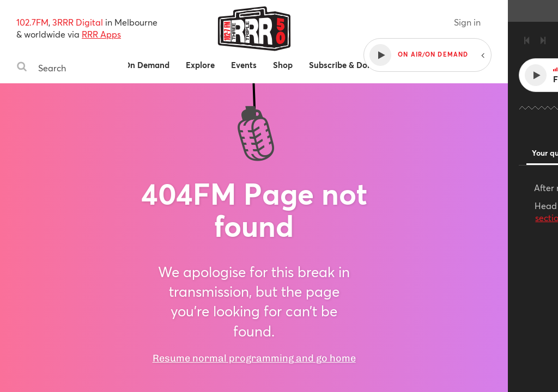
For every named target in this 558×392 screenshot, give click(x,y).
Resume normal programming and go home (279, 339)
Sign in (517, 22)
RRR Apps (101, 34)
